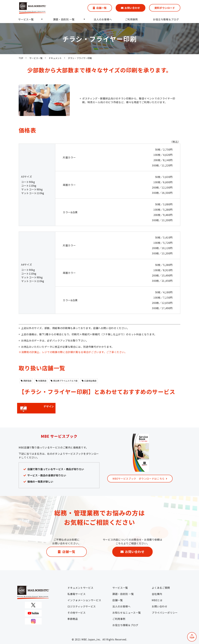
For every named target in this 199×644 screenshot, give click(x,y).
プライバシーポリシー (165, 613)
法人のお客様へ (103, 19)
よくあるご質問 (161, 588)
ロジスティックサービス (82, 606)
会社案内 (157, 594)
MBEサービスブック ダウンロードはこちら (139, 479)
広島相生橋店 (89, 381)
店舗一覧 (101, 8)
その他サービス (76, 613)
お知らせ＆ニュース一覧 (127, 613)
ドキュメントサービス (80, 588)
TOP (21, 58)
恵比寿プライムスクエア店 (64, 381)
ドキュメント (55, 58)
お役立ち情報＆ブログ (166, 19)
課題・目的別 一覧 (64, 19)
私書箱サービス (76, 594)
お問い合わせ (132, 8)
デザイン (36, 408)
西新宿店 (26, 381)
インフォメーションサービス (84, 600)
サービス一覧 (26, 19)
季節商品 (73, 619)
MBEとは (157, 600)
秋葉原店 (41, 381)
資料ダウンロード (165, 8)
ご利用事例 (131, 19)
